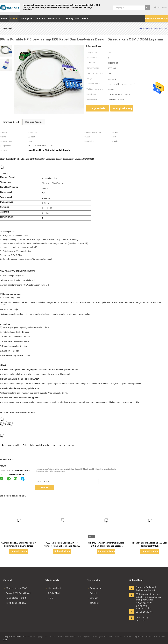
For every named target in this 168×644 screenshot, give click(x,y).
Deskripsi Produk (34, 122)
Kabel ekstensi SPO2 (15, 598)
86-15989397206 (23, 470)
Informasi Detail (11, 122)
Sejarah (92, 593)
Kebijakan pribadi (135, 637)
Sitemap (148, 637)
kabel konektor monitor (63, 445)
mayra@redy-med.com (142, 619)
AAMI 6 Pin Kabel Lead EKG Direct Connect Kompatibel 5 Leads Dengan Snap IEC (62, 546)
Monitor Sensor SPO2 (15, 588)
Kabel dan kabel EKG (15, 603)
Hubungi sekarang (122, 108)
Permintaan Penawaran (156, 18)
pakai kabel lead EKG (17, 445)
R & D (49, 598)
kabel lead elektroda (39, 445)
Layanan (93, 598)
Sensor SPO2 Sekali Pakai (17, 593)
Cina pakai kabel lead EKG (15, 637)
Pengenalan (94, 588)
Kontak (45, 487)
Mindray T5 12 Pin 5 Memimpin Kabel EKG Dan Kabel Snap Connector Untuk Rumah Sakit (106, 546)
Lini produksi (53, 588)
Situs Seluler (160, 637)
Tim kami (93, 603)
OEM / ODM (53, 593)
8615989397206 (17, 475)
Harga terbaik (97, 108)
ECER (5, 640)
